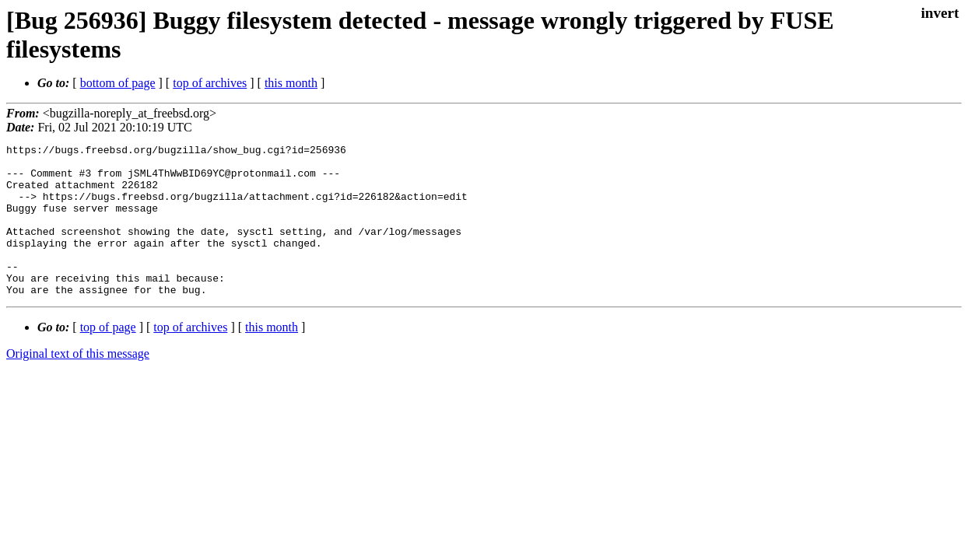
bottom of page (118, 83)
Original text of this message (78, 384)
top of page (108, 357)
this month (291, 83)
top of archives (210, 83)
